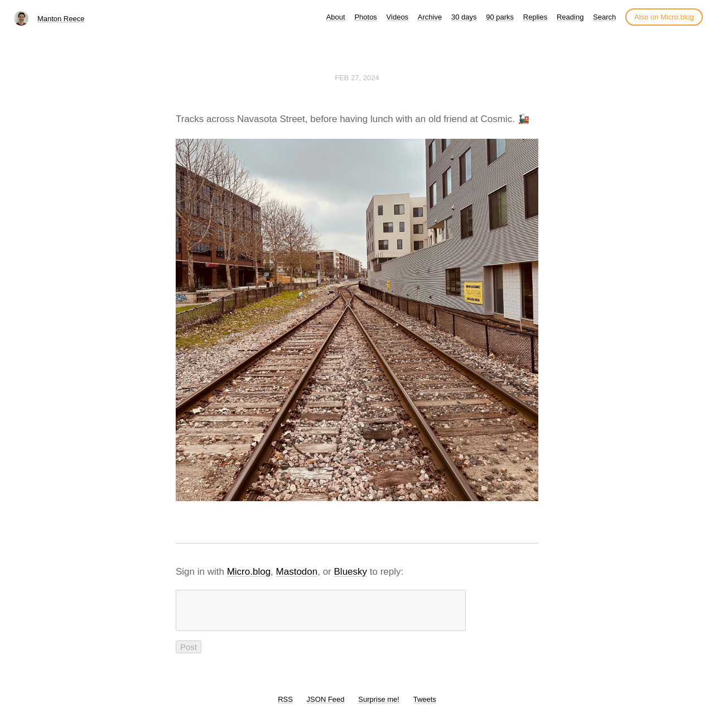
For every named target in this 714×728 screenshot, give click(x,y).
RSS (285, 706)
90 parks (500, 17)
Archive (430, 17)
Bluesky (351, 572)
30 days (464, 17)
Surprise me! (379, 706)
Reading (570, 17)
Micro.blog (249, 572)
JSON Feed (326, 706)
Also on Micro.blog (664, 17)
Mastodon (297, 572)
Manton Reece (61, 19)
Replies (535, 17)
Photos (365, 17)
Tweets (425, 706)
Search (604, 17)
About (336, 17)
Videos (398, 17)
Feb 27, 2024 (357, 78)
